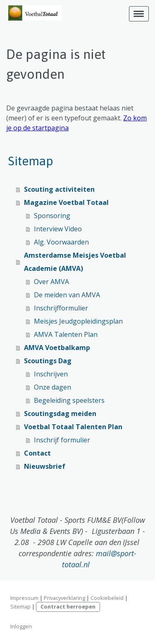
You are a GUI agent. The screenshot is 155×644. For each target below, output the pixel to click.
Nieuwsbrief (45, 466)
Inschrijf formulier (62, 440)
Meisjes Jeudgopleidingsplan (78, 321)
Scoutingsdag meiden (60, 414)
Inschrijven (51, 374)
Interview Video (58, 229)
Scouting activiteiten (59, 189)
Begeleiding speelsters (69, 400)
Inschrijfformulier (61, 308)
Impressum (24, 598)
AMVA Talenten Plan (66, 334)
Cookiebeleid (107, 598)
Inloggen (21, 626)
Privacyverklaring (64, 598)
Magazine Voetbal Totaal (66, 202)
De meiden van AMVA (67, 295)
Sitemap (20, 606)
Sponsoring (52, 216)
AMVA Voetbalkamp (57, 348)
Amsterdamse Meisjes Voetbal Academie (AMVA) (75, 262)
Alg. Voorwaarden (61, 242)
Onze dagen (52, 387)
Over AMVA (51, 282)
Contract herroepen (68, 606)
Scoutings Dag (48, 361)
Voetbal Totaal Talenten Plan (73, 427)
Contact (37, 453)
